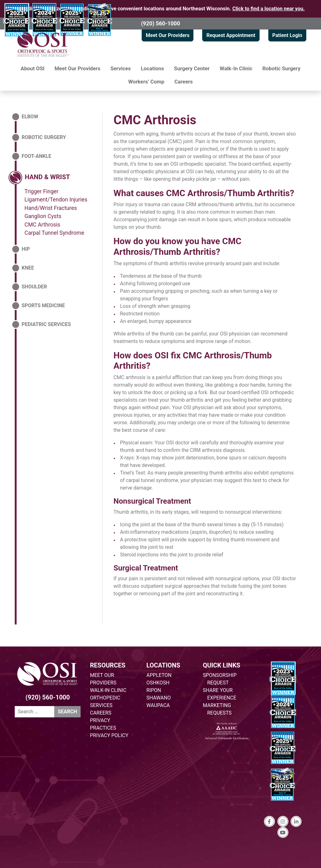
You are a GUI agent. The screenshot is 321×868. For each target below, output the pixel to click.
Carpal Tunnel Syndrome (54, 233)
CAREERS (101, 713)
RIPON (154, 690)
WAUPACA (158, 705)
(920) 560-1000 (161, 24)
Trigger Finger (41, 191)
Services (121, 68)
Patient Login (287, 35)
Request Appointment (231, 35)
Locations (152, 68)
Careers (184, 82)
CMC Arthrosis (155, 120)
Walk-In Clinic (236, 68)
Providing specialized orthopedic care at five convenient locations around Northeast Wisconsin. (160, 9)
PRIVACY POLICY (109, 735)
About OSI (33, 68)
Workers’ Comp (146, 82)
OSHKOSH (158, 683)
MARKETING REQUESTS (217, 709)
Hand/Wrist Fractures (51, 208)
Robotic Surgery (281, 68)
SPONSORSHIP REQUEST (220, 679)
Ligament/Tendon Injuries (56, 200)
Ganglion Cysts (43, 216)
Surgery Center (192, 68)
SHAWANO (159, 698)
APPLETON (159, 675)
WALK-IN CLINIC (108, 690)
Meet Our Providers (168, 35)
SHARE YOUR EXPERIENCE (220, 694)
